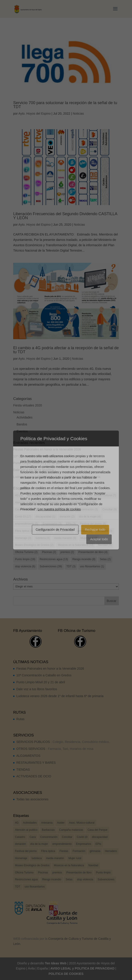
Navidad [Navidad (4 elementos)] (105, 545)
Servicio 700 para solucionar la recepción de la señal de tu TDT (65, 105)
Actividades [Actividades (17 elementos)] (37, 495)
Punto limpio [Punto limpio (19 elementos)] (25, 559)
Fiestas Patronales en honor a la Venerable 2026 (47, 449)
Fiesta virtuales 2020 (28, 405)
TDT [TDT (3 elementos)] (71, 566)
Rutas (20, 719)
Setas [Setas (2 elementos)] (105, 559)
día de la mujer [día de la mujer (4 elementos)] (90, 517)
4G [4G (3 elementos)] (19, 495)
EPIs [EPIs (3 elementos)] (71, 524)
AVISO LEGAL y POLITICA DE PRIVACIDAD (82, 968)
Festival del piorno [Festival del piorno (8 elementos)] (93, 524)
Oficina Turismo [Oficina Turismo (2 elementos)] (26, 552)
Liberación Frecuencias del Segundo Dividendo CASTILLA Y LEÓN (65, 216)
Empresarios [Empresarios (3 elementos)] (52, 524)
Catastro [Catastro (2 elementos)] (50, 509)
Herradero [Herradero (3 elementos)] (104, 531)
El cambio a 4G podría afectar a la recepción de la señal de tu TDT (66, 350)
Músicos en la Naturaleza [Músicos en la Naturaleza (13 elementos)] (76, 545)
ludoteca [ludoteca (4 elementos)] (43, 538)
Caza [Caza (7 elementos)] (67, 509)
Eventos (22, 431)
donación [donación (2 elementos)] (67, 517)
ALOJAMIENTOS (28, 756)
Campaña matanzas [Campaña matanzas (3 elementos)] (81, 503)
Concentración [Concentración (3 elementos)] (87, 509)
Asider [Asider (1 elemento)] (76, 495)
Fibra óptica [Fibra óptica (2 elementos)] (24, 531)
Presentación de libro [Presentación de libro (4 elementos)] (93, 552)
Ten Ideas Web (56, 963)
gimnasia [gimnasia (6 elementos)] (85, 531)
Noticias (78, 114)
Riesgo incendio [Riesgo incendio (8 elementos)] (84, 559)
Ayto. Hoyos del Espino (35, 114)
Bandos (22, 424)
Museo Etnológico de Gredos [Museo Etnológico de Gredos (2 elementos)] (34, 545)
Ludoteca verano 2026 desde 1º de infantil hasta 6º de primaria (57, 477)
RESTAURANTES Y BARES (36, 763)
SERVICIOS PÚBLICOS (33, 742)
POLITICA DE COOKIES (66, 974)
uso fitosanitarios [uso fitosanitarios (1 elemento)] (92, 566)
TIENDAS (23, 770)
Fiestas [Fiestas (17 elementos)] (44, 531)
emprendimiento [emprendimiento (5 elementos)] (27, 524)
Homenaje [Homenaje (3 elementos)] (23, 538)
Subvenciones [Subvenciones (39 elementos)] (51, 566)
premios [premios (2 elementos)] (67, 552)
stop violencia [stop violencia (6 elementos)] (25, 566)
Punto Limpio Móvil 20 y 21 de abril (37, 463)
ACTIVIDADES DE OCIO (34, 776)
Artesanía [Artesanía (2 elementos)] (58, 495)
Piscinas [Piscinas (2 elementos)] (49, 552)
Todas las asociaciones (32, 799)
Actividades (25, 417)
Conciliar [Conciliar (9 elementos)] (110, 509)
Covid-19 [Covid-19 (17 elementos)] (23, 517)
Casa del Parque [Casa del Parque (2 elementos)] (27, 509)
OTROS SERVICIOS (31, 749)
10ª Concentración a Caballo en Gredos (41, 456)
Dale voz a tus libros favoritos (34, 470)
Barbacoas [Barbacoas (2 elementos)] (54, 503)
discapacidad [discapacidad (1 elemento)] (45, 517)
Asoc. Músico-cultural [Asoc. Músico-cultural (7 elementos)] (101, 495)
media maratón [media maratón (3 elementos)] (65, 538)
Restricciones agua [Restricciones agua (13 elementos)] (54, 559)
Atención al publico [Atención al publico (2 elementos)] (28, 503)
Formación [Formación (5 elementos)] (64, 531)
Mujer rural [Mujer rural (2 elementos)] (89, 538)
